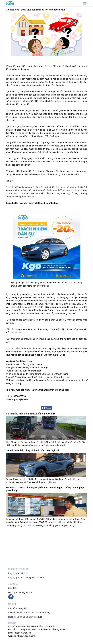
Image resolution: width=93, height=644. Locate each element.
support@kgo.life (23, 633)
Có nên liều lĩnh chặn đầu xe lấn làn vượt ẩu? (31, 414)
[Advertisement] (47, 546)
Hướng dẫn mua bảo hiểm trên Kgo (25, 617)
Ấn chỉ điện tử (12, 374)
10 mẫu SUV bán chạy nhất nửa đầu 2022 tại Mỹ (33, 450)
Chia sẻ (46, 408)
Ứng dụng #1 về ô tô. (18, 573)
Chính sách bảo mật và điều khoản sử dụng (29, 613)
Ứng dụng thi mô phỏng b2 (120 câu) (26, 578)
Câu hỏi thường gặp (18, 608)
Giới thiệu (13, 588)
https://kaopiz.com (26, 636)
